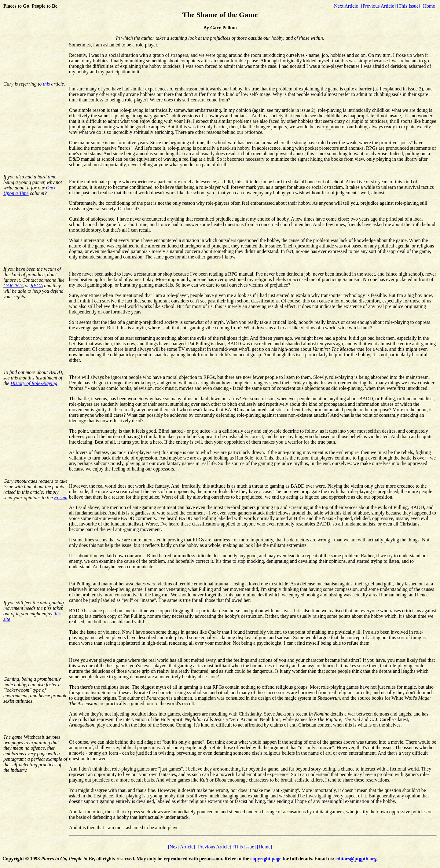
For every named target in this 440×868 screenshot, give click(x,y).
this (46, 84)
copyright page (266, 859)
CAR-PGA (13, 286)
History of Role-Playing (34, 383)
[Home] (429, 6)
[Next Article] (346, 6)
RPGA (37, 286)
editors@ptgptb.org (356, 859)
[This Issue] (409, 6)
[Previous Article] (378, 6)
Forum (61, 498)
